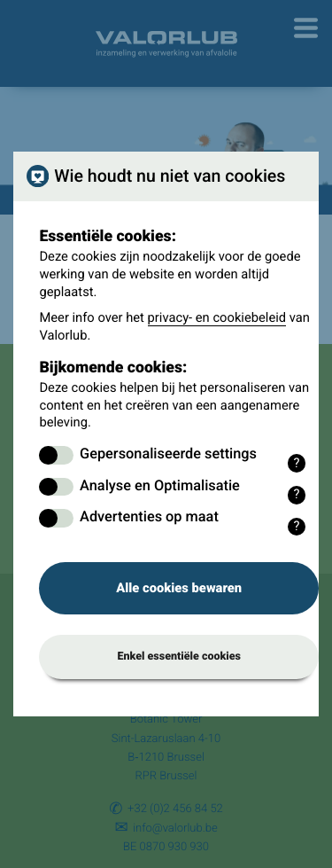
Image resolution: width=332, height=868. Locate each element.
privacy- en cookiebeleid (217, 317)
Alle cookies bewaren (179, 588)
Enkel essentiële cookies (179, 657)
